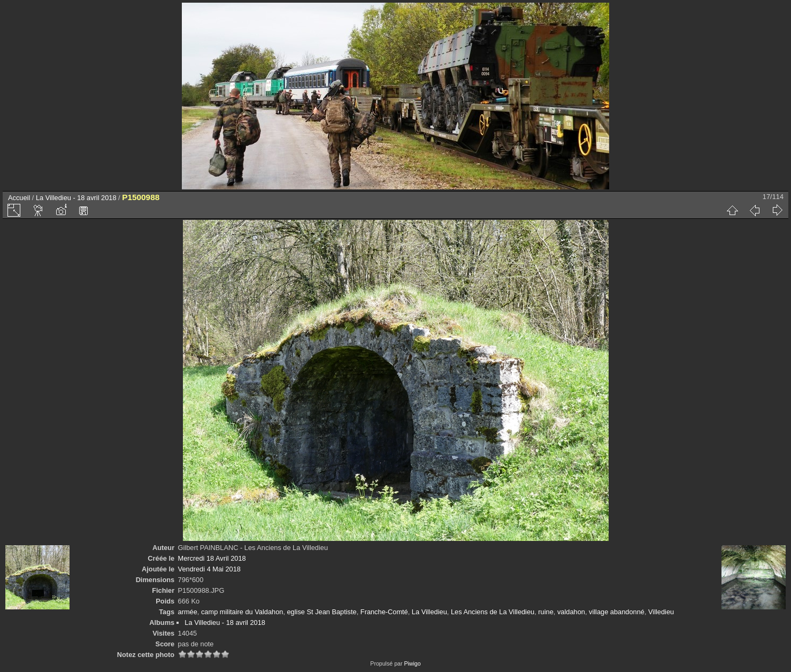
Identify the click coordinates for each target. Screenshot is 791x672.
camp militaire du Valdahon (242, 612)
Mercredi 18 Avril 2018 (212, 558)
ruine (546, 612)
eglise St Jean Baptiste (322, 612)
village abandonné (617, 612)
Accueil (19, 198)
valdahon (571, 612)
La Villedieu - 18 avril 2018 (76, 198)
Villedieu (661, 612)
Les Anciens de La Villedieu (493, 612)
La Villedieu (429, 612)
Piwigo (412, 663)
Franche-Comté (384, 612)
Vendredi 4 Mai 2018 (209, 569)
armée (188, 612)
